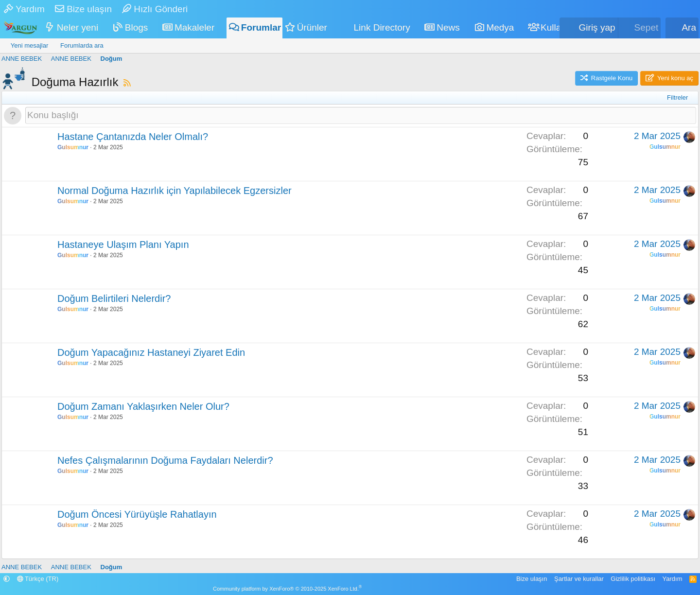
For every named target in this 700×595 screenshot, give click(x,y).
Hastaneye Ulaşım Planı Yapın (123, 245)
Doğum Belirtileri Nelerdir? (114, 298)
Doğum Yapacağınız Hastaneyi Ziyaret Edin (151, 352)
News (448, 27)
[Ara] (682, 28)
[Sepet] (639, 28)
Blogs (137, 27)
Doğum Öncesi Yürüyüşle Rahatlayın (137, 514)
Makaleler (194, 27)
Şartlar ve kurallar (579, 579)
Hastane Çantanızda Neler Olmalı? (133, 137)
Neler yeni (78, 27)
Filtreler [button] (677, 97)
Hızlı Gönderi (155, 9)
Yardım (24, 9)
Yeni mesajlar (30, 45)
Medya (500, 27)
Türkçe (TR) (38, 579)
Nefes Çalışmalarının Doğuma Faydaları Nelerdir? (165, 460)
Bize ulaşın (83, 9)
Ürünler (312, 27)
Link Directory (382, 27)
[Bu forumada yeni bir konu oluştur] (361, 115)
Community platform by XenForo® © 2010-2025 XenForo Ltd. (287, 589)
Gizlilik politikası (633, 579)
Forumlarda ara (82, 45)
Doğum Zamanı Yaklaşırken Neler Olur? (143, 406)
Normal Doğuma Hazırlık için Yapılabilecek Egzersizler (175, 191)
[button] (105, 28)
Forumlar (261, 27)
